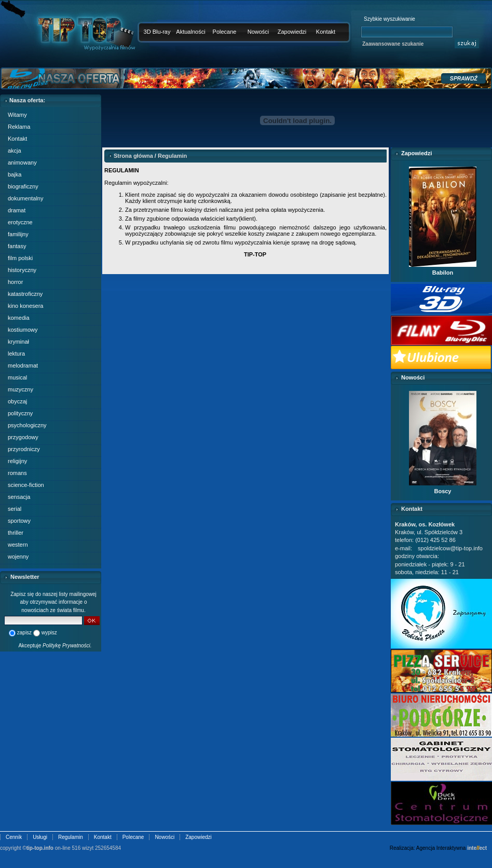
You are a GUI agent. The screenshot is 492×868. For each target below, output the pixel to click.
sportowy (19, 521)
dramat (17, 210)
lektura (16, 354)
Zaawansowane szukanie (393, 44)
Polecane (225, 32)
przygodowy (23, 437)
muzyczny (20, 389)
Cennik (14, 837)
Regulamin (172, 156)
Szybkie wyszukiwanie (389, 19)
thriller (16, 533)
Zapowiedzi (292, 32)
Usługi (40, 837)
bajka (15, 174)
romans (17, 473)
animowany (22, 162)
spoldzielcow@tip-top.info (450, 548)
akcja (15, 151)
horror (15, 282)
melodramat (23, 365)
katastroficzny (25, 294)
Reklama (19, 127)
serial (15, 509)
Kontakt (326, 32)
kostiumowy (23, 330)
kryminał (18, 342)
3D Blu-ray (157, 32)
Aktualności (190, 32)
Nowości (258, 32)
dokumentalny (26, 198)
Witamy (17, 115)
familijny (18, 234)
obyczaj (17, 401)
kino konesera (26, 306)
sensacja (19, 497)
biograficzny (23, 186)
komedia (19, 318)
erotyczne (20, 222)
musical (17, 377)
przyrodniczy (24, 449)
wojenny (18, 557)
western (18, 545)
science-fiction (26, 485)
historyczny (22, 270)
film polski (20, 258)
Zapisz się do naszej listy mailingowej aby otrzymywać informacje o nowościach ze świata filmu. (53, 602)
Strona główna (133, 156)
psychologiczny (27, 425)
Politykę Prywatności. (67, 646)
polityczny (20, 413)
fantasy (17, 246)
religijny (17, 461)
